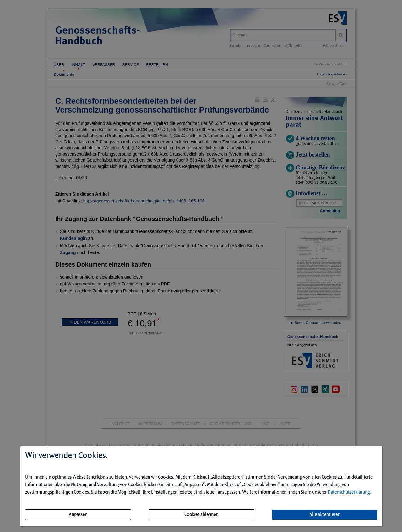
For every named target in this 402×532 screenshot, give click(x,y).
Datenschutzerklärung (349, 492)
